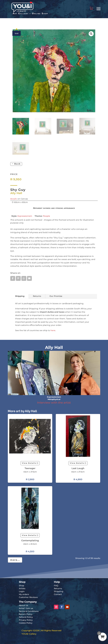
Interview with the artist (54, 403)
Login (22, 591)
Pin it (18, 278)
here (53, 330)
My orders (24, 594)
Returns (37, 296)
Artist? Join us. (26, 608)
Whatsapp (24, 278)
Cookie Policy (26, 623)
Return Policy (26, 614)
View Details (29, 463)
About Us (23, 605)
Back (17, 164)
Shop (22, 586)
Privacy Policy (26, 620)
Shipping (20, 296)
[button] (91, 34)
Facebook (13, 278)
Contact (58, 594)
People (46, 216)
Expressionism (25, 216)
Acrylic (14, 199)
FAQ (56, 586)
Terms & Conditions (29, 611)
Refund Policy (26, 617)
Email (29, 278)
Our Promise (56, 296)
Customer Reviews (28, 597)
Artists (22, 588)
